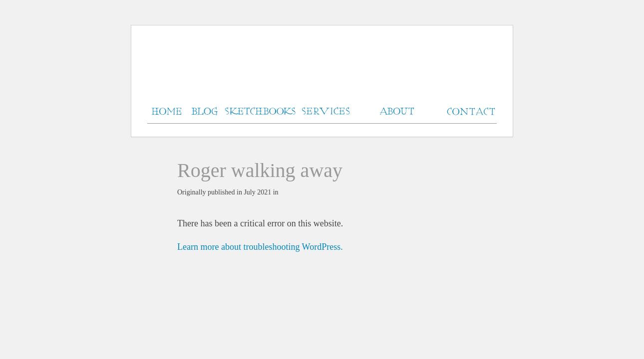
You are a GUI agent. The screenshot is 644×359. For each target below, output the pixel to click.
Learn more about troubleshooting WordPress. (260, 247)
